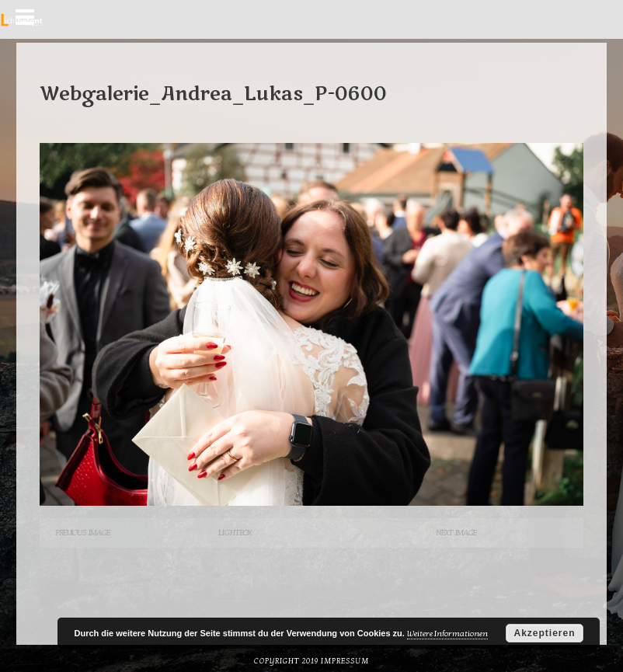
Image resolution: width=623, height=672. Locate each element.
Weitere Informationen (447, 634)
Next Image (456, 533)
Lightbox (235, 533)
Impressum (345, 661)
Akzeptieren (544, 633)
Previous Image (83, 533)
